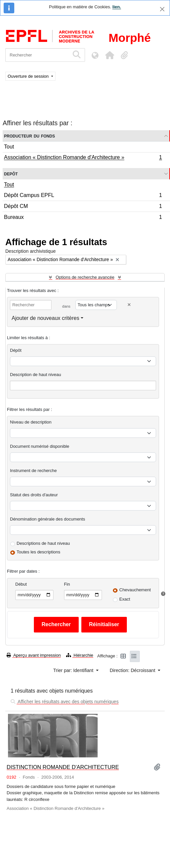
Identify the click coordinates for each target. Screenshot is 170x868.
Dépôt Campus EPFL (83, 196)
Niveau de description (31, 422)
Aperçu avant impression (34, 655)
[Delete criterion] (129, 305)
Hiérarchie (80, 655)
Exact (125, 599)
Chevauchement (135, 590)
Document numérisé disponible (40, 446)
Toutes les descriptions (39, 552)
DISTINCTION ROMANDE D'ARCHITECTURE (63, 767)
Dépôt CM (83, 207)
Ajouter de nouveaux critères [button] (45, 318)
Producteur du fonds (29, 136)
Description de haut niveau (36, 375)
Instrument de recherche (33, 471)
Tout (9, 147)
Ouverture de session (29, 76)
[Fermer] (162, 9)
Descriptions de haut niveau (43, 543)
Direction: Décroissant (133, 670)
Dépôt (16, 350)
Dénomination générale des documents (47, 519)
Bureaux (83, 218)
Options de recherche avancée (85, 277)
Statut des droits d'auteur (34, 495)
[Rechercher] (37, 55)
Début (21, 584)
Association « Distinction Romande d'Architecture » (83, 158)
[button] (110, 55)
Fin (67, 584)
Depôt (11, 174)
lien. (117, 7)
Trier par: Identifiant (74, 670)
